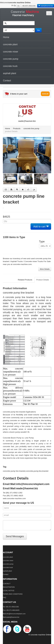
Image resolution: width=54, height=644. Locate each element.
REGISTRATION (9, 587)
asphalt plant (10, 73)
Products (17, 128)
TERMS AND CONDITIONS (13, 594)
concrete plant (10, 44)
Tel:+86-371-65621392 (11, 607)
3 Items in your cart (19, 94)
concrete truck (10, 66)
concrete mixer (11, 52)
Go (39, 30)
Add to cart (41, 227)
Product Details (43, 280)
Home (6, 37)
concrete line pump (31, 128)
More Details (45, 269)
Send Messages (15, 536)
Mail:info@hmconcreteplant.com (30, 484)
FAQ (4, 597)
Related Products (25, 280)
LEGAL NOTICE (9, 591)
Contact (7, 81)
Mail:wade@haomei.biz (24, 488)
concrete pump (11, 59)
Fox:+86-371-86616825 (11, 610)
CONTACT (7, 584)
